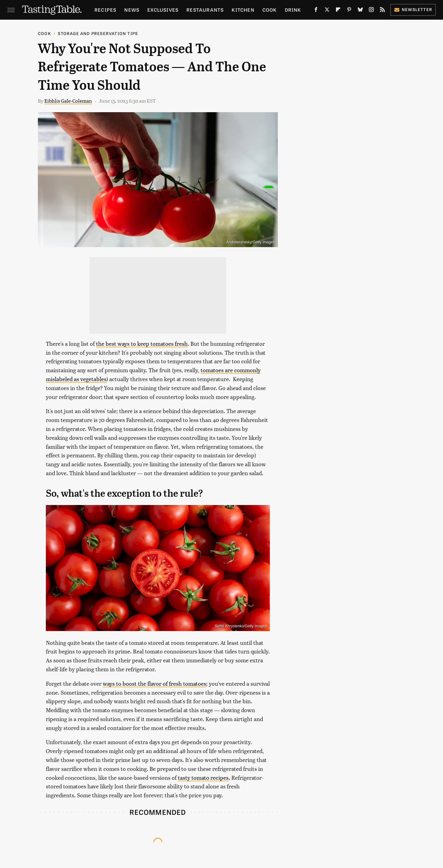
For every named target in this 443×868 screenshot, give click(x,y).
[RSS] (382, 11)
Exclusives (163, 10)
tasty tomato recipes (203, 777)
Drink (293, 10)
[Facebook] (316, 11)
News (132, 10)
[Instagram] (371, 11)
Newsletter (413, 9)
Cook (270, 10)
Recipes (105, 10)
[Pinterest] (349, 11)
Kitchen (243, 10)
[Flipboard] (338, 11)
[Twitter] (327, 11)
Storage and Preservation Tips (98, 33)
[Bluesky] (360, 11)
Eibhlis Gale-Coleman (68, 101)
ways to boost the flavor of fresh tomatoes (154, 683)
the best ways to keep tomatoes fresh (142, 343)
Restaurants (205, 10)
